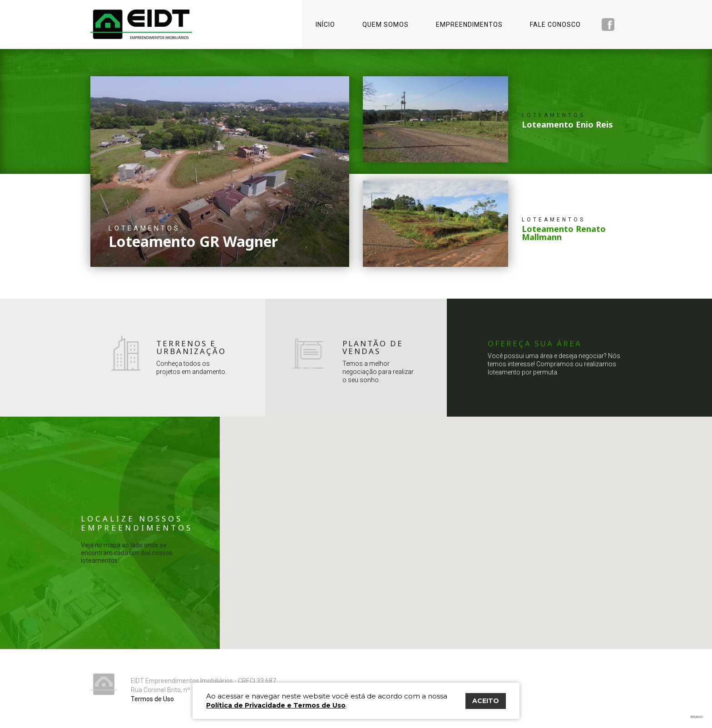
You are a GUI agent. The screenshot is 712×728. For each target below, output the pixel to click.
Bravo (697, 717)
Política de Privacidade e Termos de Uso (276, 705)
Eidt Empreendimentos (141, 24)
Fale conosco (555, 25)
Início (325, 25)
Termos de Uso (152, 699)
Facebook (608, 25)
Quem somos (386, 25)
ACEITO (486, 701)
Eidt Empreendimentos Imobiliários (104, 684)
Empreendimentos (469, 25)
